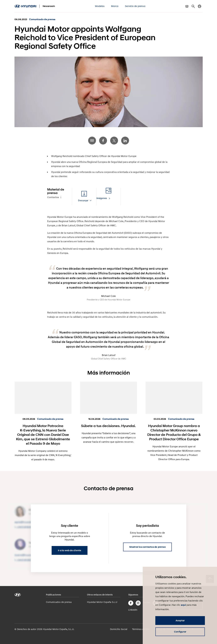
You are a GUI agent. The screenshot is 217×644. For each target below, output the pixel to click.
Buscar (193, 6)
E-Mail (92, 141)
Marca (115, 6)
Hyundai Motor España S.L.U (102, 602)
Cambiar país (200, 6)
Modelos (100, 6)
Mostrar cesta (187, 6)
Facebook (103, 141)
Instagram (138, 603)
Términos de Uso (141, 629)
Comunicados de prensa (59, 602)
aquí (183, 605)
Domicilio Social (119, 629)
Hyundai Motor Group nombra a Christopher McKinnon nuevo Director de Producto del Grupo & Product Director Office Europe (174, 432)
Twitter (114, 141)
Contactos (53, 197)
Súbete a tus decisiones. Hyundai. (108, 426)
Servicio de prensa (135, 6)
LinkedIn (125, 141)
